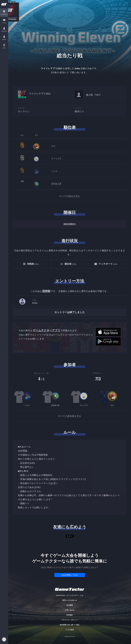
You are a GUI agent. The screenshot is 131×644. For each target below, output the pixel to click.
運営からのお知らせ (70, 600)
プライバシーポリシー (70, 620)
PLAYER (4, 23)
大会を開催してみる (70, 575)
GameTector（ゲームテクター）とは (70, 595)
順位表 (70, 127)
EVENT (4, 48)
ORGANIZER (4, 31)
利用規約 (70, 615)
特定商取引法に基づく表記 (70, 625)
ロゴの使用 (70, 630)
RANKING (4, 40)
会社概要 (70, 605)
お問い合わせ (70, 610)
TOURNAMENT (4, 14)
